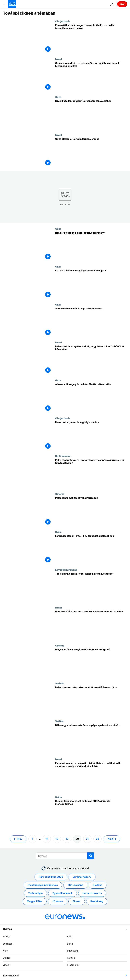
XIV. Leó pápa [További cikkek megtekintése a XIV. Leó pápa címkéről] (75, 885)
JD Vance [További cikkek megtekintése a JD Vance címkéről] (57, 901)
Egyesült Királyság (66, 570)
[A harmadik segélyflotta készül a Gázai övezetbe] (91, 398)
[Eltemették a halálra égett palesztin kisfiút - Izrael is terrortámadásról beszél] (91, 39)
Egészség (72, 951)
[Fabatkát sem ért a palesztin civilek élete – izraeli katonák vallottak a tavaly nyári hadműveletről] (91, 777)
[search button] (91, 856)
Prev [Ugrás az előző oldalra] (20, 839)
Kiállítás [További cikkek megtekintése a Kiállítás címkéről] (98, 885)
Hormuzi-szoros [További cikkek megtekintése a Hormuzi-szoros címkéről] (92, 893)
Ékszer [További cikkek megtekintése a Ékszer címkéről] (77, 901)
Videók (7, 965)
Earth (70, 944)
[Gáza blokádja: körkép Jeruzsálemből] (91, 152)
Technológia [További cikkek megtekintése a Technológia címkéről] (35, 893)
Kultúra (71, 958)
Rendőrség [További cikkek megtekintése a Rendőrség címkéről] (97, 901)
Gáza (58, 97)
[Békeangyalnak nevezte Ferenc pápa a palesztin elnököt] (91, 739)
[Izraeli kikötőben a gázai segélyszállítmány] (91, 246)
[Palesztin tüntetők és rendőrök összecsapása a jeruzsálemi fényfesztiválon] (91, 474)
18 (57, 839)
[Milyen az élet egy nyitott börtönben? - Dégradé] (91, 663)
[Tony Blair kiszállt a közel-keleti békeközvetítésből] (91, 587)
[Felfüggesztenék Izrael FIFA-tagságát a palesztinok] (91, 549)
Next (5, 951)
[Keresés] (65, 856)
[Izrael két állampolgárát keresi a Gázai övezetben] (91, 114)
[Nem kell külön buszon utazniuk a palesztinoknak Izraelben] (91, 625)
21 (87, 839)
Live (122, 4)
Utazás (7, 958)
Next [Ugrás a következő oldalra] (110, 839)
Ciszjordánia (63, 21)
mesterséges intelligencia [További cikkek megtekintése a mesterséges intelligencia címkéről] (43, 885)
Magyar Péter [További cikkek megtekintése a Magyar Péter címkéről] (35, 901)
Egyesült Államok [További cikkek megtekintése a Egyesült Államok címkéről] (63, 893)
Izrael (58, 59)
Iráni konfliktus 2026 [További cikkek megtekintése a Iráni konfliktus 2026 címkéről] (51, 877)
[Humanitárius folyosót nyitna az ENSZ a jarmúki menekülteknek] (91, 815)
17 (47, 839)
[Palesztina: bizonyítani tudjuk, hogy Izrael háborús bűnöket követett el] (91, 360)
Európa (7, 936)
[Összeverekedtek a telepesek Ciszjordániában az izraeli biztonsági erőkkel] (91, 77)
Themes (7, 929)
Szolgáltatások (11, 976)
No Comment (63, 456)
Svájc (58, 532)
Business (8, 944)
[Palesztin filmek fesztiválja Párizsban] (91, 511)
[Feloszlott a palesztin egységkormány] (91, 436)
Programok (73, 965)
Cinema (60, 494)
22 (97, 839)
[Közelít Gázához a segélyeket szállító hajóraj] (91, 284)
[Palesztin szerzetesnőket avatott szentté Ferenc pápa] (91, 701)
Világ (70, 936)
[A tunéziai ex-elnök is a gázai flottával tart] (91, 322)
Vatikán (60, 683)
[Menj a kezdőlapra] (12, 4)
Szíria (58, 797)
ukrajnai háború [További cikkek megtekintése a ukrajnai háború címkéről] (82, 877)
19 (67, 839)
